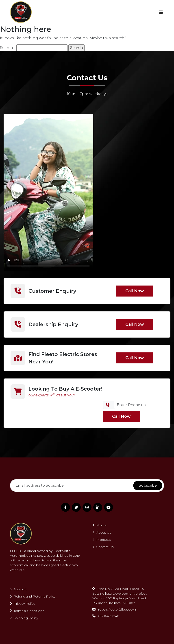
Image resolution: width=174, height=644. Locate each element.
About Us (102, 532)
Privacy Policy (22, 604)
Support (18, 589)
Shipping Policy (24, 618)
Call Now (135, 291)
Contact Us (103, 547)
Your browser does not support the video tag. (48, 192)
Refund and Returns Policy (33, 596)
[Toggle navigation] (161, 12)
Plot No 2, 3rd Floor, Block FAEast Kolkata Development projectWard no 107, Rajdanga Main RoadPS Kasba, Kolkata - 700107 (120, 596)
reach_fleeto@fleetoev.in (115, 609)
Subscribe (148, 485)
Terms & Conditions (27, 611)
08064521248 (106, 616)
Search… (8, 48)
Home (99, 525)
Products (101, 540)
